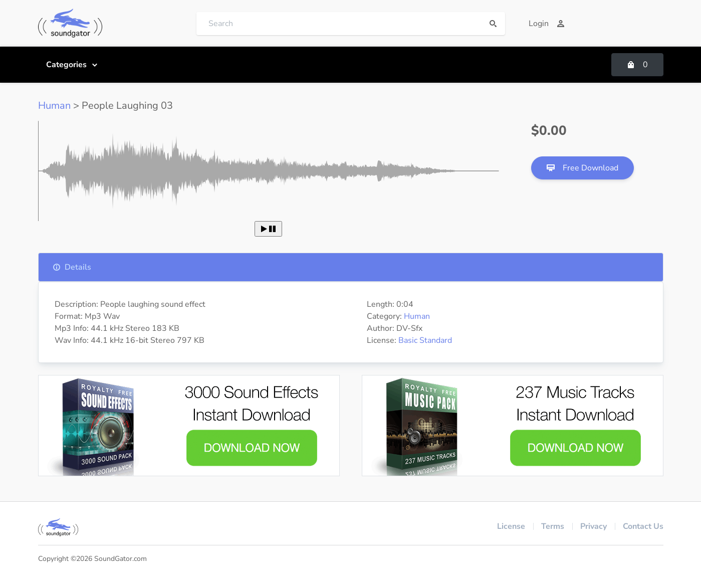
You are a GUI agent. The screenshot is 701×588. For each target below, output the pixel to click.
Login (547, 24)
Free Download (582, 168)
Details (72, 267)
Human (54, 106)
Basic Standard (425, 340)
